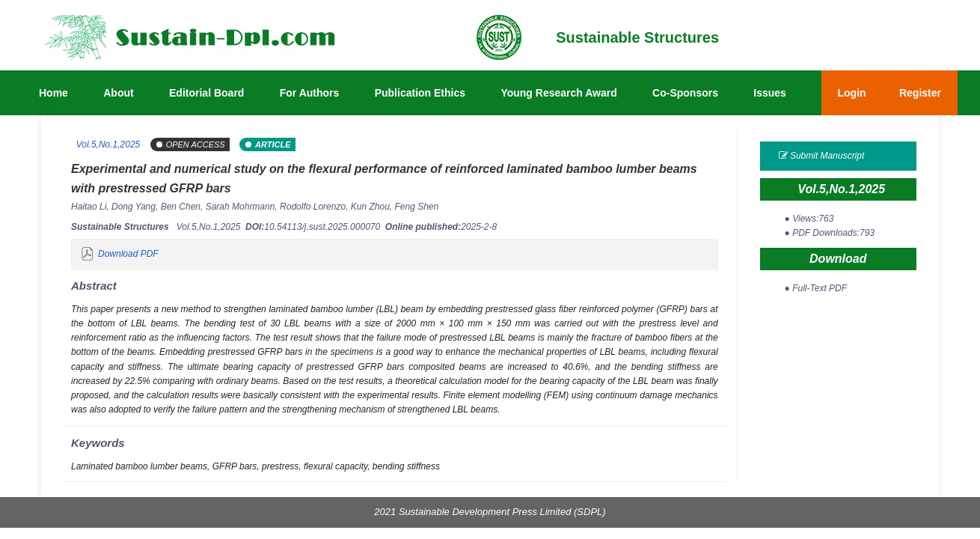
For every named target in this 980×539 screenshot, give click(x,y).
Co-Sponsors (685, 93)
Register (920, 93)
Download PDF (128, 254)
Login (852, 93)
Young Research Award (558, 93)
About (118, 93)
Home (53, 93)
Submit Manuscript (822, 156)
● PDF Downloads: (830, 233)
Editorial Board (206, 93)
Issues (770, 93)
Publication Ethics (420, 93)
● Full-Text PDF (816, 288)
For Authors (310, 93)
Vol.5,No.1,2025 (107, 144)
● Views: (809, 219)
